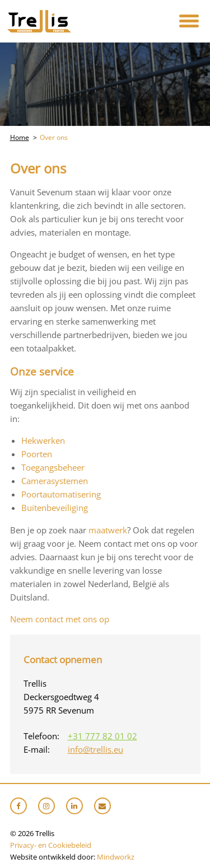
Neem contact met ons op (60, 619)
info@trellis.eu (95, 749)
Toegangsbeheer (53, 467)
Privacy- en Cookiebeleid (51, 845)
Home (20, 137)
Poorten (37, 454)
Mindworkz (116, 857)
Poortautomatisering (61, 494)
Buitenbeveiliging (55, 508)
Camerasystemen (55, 481)
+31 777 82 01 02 (102, 736)
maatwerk (108, 530)
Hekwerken (43, 440)
